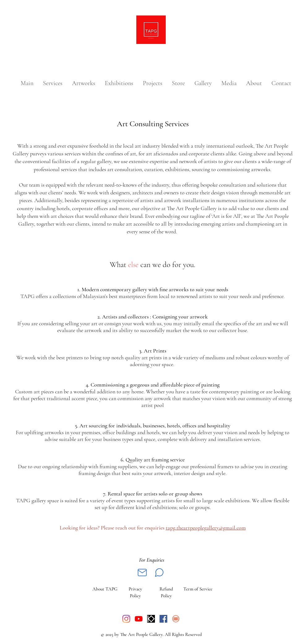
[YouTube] (139, 619)
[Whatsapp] (159, 573)
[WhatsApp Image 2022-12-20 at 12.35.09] (151, 619)
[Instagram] (126, 619)
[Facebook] (163, 619)
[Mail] (142, 573)
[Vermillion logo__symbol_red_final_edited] (176, 619)
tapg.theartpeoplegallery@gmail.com (206, 528)
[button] (83, 83)
